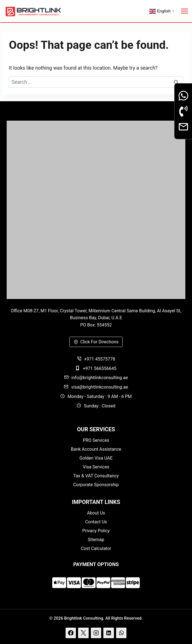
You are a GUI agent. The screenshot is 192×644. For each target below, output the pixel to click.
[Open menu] (184, 11)
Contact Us (96, 522)
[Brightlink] (96, 210)
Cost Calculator (96, 548)
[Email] (183, 127)
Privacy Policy (96, 531)
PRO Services (96, 440)
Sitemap (96, 540)
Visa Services (96, 467)
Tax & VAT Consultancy (96, 476)
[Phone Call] (183, 111)
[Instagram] (96, 633)
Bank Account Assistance (96, 449)
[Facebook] (71, 633)
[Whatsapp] (183, 96)
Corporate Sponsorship (96, 485)
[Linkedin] (109, 633)
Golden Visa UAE (96, 458)
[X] (83, 633)
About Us (96, 513)
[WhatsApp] (121, 633)
